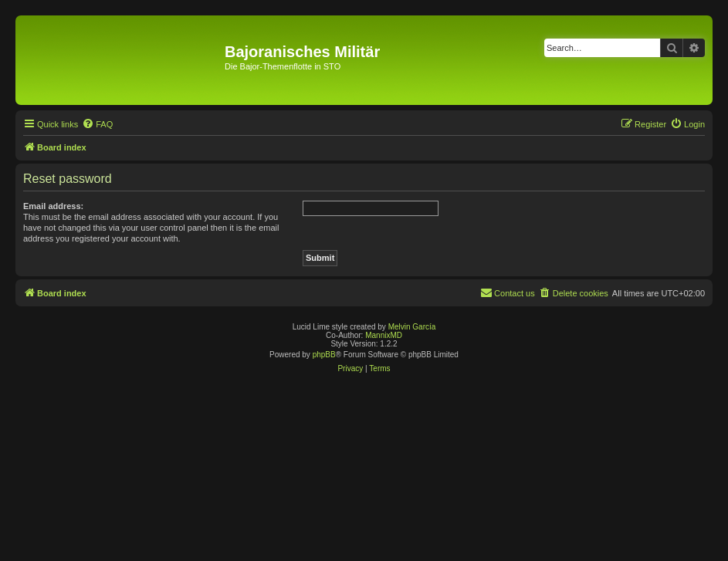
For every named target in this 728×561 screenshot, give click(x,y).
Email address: (53, 206)
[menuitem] (97, 124)
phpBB (324, 355)
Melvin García (412, 327)
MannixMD (384, 335)
